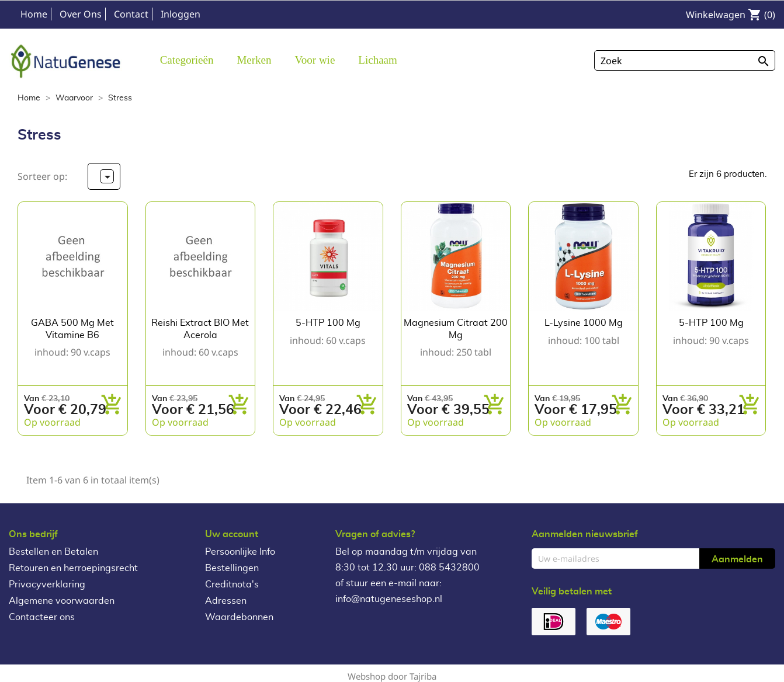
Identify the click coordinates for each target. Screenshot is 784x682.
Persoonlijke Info (240, 552)
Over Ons (81, 14)
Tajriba (423, 676)
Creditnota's (232, 584)
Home (34, 14)
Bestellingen (232, 568)
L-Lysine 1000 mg (584, 323)
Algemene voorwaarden (62, 601)
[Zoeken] (685, 60)
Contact (131, 14)
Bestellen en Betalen (53, 552)
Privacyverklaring (47, 584)
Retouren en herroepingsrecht (73, 568)
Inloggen (181, 14)
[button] (254, 59)
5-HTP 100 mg (328, 323)
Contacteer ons (42, 617)
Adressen (226, 601)
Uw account (232, 534)
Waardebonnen (239, 617)
